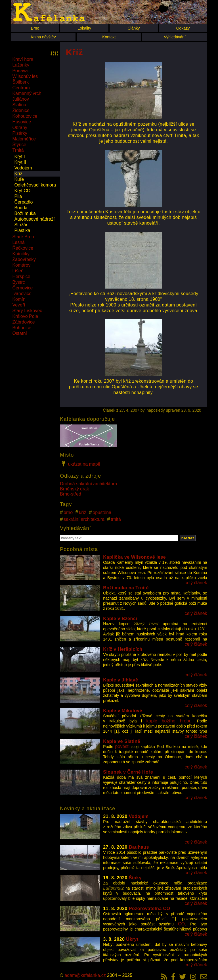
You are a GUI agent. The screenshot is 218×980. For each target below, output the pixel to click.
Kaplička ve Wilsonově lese (134, 557)
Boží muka (25, 213)
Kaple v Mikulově (123, 711)
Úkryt (132, 939)
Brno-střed (71, 494)
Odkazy (183, 28)
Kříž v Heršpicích (123, 649)
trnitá (116, 519)
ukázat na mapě (80, 464)
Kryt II (20, 162)
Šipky (135, 878)
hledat (188, 538)
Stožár (21, 225)
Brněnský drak (74, 489)
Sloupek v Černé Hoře (128, 772)
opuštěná (102, 512)
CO (181, 924)
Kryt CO (22, 191)
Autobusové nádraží (34, 219)
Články (134, 28)
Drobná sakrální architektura (88, 484)
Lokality (84, 28)
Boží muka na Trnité (126, 588)
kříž (83, 512)
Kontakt (109, 37)
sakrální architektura (84, 519)
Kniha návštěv (43, 37)
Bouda (21, 208)
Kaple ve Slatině (122, 741)
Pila (18, 196)
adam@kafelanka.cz (85, 975)
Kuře (19, 179)
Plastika (22, 230)
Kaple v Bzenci (120, 619)
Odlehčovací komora (35, 185)
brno (68, 512)
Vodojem (23, 168)
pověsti (122, 746)
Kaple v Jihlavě (120, 680)
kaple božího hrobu (169, 721)
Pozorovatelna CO (150, 908)
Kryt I (19, 157)
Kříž (18, 174)
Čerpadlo (23, 202)
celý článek (196, 583)
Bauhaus (139, 847)
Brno (35, 28)
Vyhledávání (175, 37)
